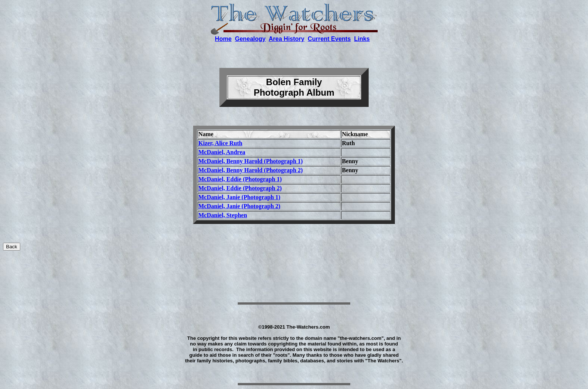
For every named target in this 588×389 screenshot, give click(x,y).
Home (223, 39)
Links (362, 39)
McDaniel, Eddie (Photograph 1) (240, 179)
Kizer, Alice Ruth (220, 143)
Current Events (329, 39)
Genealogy (250, 39)
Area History (287, 39)
